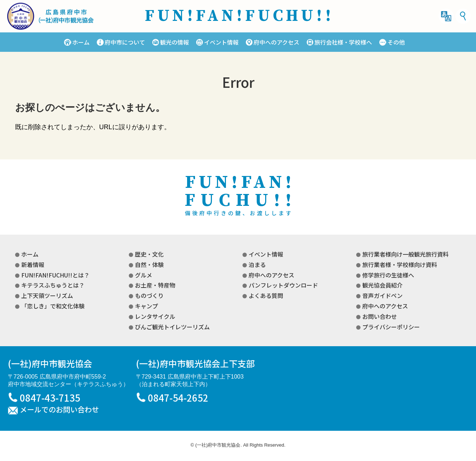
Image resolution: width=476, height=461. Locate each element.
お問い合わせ (380, 316)
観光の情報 (174, 42)
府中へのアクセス (276, 42)
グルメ (144, 275)
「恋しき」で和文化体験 (53, 306)
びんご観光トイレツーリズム (172, 327)
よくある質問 (266, 295)
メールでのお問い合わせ (59, 410)
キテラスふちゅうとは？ (53, 285)
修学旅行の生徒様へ (388, 275)
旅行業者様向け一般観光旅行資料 (405, 254)
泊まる (257, 265)
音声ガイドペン (382, 295)
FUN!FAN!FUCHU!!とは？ (55, 275)
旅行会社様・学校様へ (343, 42)
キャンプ (146, 306)
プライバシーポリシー (391, 327)
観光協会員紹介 (382, 285)
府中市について (125, 42)
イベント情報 (221, 42)
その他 (396, 42)
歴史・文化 (149, 254)
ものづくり (149, 295)
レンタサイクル (155, 316)
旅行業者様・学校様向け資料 (400, 265)
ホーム (81, 42)
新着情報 (33, 265)
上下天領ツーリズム (47, 295)
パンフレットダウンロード (283, 285)
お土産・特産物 (155, 285)
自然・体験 (149, 265)
